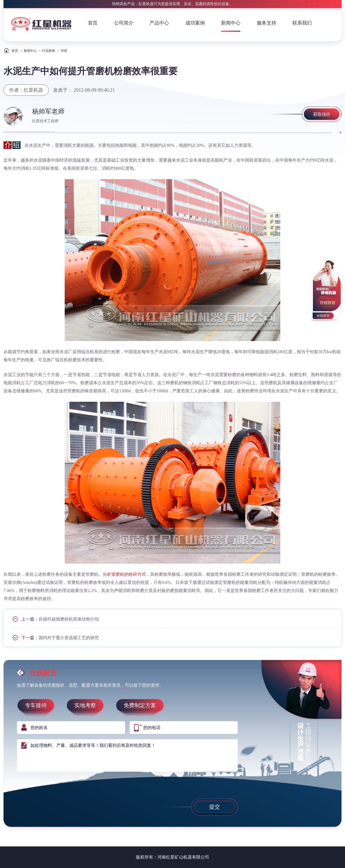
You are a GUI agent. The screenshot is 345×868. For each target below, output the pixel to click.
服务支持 (267, 23)
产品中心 (159, 23)
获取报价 (322, 114)
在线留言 (323, 316)
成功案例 (195, 23)
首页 (93, 23)
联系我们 (302, 23)
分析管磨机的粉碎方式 (124, 574)
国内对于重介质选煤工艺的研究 (69, 638)
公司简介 (124, 23)
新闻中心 (231, 23)
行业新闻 (49, 51)
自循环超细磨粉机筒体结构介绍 (69, 619)
